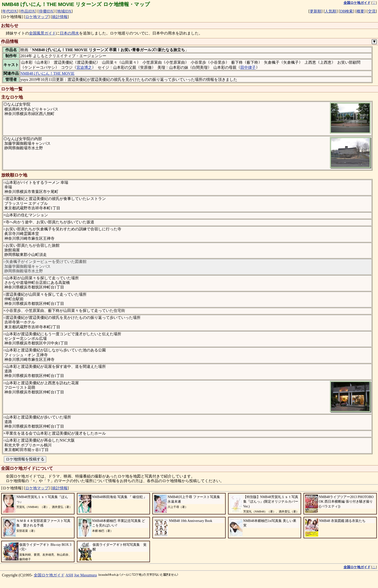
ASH (69, 575)
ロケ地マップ (37, 17)
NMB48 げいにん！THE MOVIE (47, 73)
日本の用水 (69, 33)
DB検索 (346, 11)
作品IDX (28, 11)
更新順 (316, 11)
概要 (360, 11)
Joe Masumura (86, 575)
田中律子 (248, 67)
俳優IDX (46, 11)
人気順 (331, 11)
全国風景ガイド (42, 33)
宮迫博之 (84, 67)
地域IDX (64, 11)
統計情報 (60, 17)
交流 (372, 11)
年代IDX (10, 11)
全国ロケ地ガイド (49, 575)
